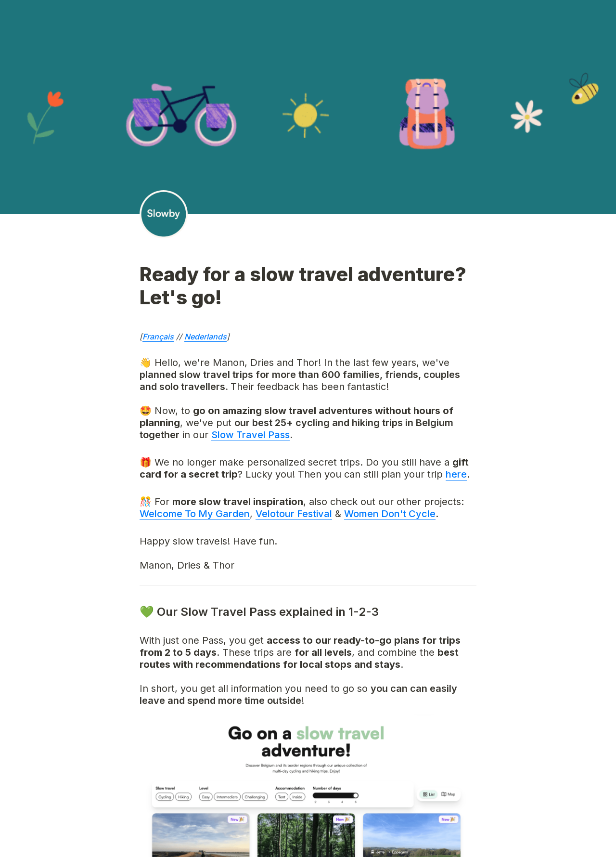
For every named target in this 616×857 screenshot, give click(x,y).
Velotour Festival (294, 514)
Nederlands (205, 337)
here (456, 474)
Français (158, 337)
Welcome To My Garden (195, 514)
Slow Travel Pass (250, 435)
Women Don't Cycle (390, 514)
